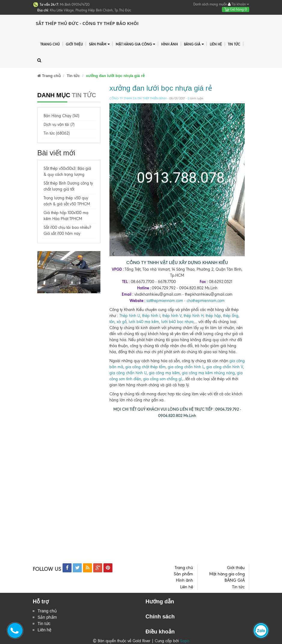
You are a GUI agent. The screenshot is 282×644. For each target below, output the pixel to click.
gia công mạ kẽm (164, 373)
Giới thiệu (74, 44)
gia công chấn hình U (128, 373)
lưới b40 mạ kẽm (144, 322)
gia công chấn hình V (225, 367)
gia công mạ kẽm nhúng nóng (208, 373)
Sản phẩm (47, 617)
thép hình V (172, 316)
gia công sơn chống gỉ (162, 379)
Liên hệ (44, 630)
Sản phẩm (99, 44)
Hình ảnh (170, 44)
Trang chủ (47, 611)
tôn (112, 322)
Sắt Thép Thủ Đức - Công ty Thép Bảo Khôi (87, 23)
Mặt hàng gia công (136, 44)
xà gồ (122, 322)
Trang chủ (50, 44)
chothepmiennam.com (206, 301)
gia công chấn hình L (186, 367)
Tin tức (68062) (57, 133)
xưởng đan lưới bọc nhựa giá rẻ (161, 88)
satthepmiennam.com (165, 301)
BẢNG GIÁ (194, 44)
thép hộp (213, 316)
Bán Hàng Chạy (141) (61, 116)
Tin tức (44, 624)
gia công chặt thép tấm (146, 367)
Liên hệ (216, 44)
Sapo (185, 641)
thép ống (231, 316)
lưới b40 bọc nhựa (177, 322)
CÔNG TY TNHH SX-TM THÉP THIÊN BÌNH (138, 98)
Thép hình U (130, 316)
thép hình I (151, 316)
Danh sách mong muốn (210, 4)
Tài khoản (239, 4)
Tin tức (234, 44)
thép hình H (194, 316)
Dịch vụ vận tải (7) (59, 124)
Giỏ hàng (236, 9)
